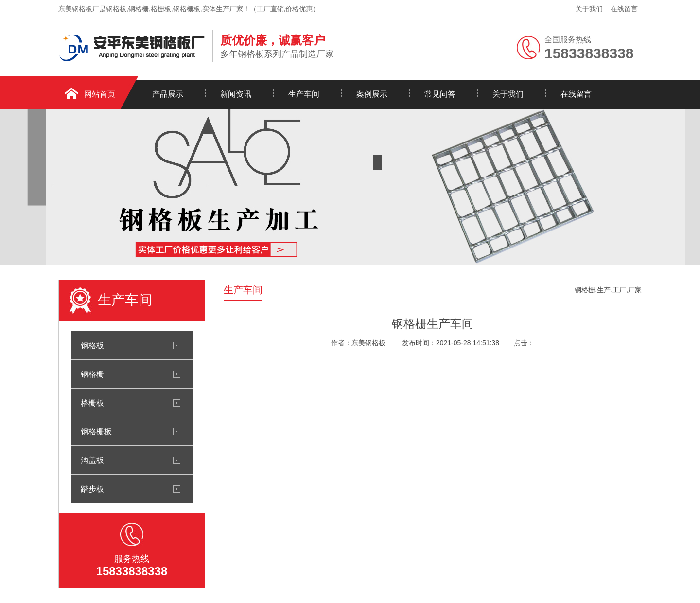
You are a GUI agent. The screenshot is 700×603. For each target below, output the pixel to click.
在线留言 (624, 9)
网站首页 (100, 94)
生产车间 (304, 94)
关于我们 (589, 9)
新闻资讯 (236, 94)
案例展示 (372, 94)
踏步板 (92, 489)
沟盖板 (92, 460)
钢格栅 (92, 374)
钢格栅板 (96, 431)
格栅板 (92, 403)
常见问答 (440, 94)
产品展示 (168, 94)
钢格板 (92, 345)
